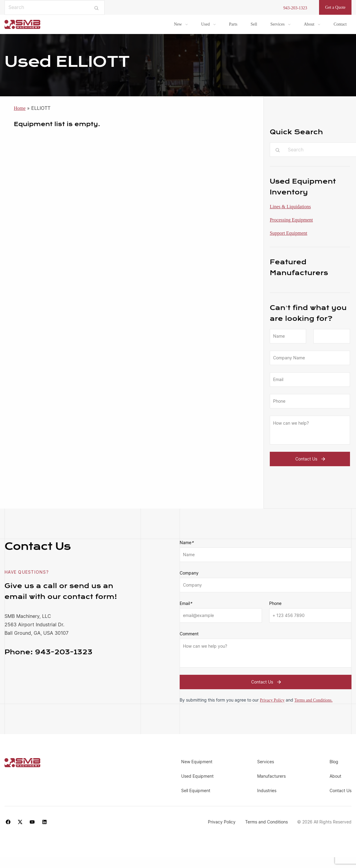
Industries (267, 790)
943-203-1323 (295, 8)
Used (205, 24)
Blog (334, 762)
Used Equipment (197, 776)
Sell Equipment (196, 790)
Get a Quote (335, 7)
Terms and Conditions (266, 822)
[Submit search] (97, 8)
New (178, 24)
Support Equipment (289, 233)
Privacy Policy (272, 700)
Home (20, 108)
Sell (254, 24)
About (309, 24)
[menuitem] (181, 24)
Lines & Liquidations (290, 207)
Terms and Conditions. (313, 700)
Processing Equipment (291, 220)
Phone (275, 603)
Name (187, 543)
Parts (233, 24)
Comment (189, 634)
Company (189, 573)
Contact (340, 24)
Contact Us (311, 459)
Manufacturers (271, 776)
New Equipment (197, 762)
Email (186, 603)
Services (277, 24)
